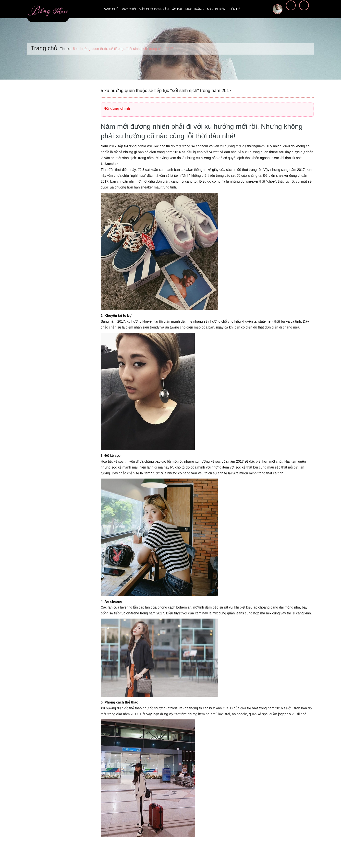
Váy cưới (129, 9)
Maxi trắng (195, 9)
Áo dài (177, 9)
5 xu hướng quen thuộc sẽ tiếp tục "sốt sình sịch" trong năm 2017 (165, 91)
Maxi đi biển (216, 9)
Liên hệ (234, 9)
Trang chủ (110, 9)
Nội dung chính (117, 108)
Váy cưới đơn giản (154, 9)
